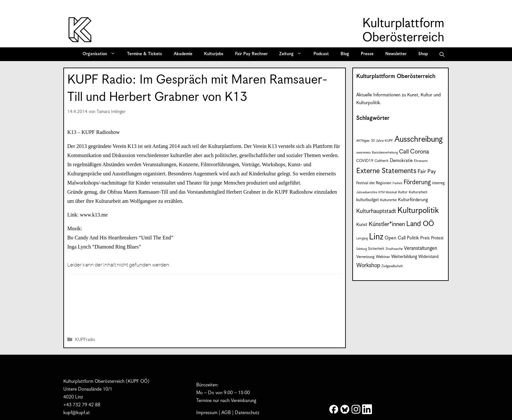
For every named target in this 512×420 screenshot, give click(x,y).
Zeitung (293, 54)
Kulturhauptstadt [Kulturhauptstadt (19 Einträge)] (376, 211)
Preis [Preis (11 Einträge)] (425, 238)
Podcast (321, 54)
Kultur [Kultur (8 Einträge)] (403, 192)
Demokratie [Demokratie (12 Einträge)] (401, 161)
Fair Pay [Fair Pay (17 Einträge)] (427, 172)
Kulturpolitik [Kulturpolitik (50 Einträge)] (418, 211)
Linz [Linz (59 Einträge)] (376, 237)
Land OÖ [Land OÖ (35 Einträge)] (420, 224)
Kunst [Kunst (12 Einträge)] (362, 225)
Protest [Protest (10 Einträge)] (437, 238)
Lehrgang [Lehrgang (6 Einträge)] (362, 239)
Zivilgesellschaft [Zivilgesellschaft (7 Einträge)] (392, 266)
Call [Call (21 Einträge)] (404, 152)
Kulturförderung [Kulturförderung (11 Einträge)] (413, 200)
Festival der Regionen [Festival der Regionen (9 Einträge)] (374, 183)
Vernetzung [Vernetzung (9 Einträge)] (365, 257)
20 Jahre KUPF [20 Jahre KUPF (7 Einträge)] (382, 141)
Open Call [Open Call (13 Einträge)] (395, 238)
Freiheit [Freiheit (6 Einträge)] (397, 183)
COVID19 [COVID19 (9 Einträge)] (365, 161)
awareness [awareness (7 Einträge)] (363, 153)
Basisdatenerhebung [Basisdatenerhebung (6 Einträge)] (385, 153)
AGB (226, 413)
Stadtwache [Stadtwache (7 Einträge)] (394, 249)
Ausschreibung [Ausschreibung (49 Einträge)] (419, 139)
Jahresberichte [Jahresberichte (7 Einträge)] (367, 192)
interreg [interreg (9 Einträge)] (438, 183)
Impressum (207, 413)
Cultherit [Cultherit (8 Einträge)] (382, 161)
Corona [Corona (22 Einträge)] (420, 152)
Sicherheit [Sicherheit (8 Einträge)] (376, 249)
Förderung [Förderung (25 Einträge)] (417, 182)
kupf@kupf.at (77, 413)
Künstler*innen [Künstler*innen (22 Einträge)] (387, 224)
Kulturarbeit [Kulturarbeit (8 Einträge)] (418, 192)
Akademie (183, 54)
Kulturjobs (214, 54)
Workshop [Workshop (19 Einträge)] (368, 266)
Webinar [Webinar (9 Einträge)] (383, 257)
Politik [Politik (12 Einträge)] (413, 238)
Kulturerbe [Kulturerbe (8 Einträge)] (388, 200)
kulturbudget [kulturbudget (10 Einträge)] (368, 200)
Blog (345, 54)
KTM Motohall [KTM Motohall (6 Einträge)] (388, 193)
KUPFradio (85, 340)
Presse (367, 54)
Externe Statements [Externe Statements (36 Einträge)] (386, 171)
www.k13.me (94, 215)
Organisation (101, 54)
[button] (442, 54)
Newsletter (396, 54)
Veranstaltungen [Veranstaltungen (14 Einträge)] (421, 248)
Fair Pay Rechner (251, 54)
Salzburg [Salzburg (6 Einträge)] (361, 249)
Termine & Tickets (144, 54)
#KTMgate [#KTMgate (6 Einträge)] (363, 141)
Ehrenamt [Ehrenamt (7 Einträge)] (421, 161)
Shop (423, 54)
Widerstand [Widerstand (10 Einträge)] (428, 257)
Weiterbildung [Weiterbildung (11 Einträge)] (404, 257)
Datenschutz (247, 413)
